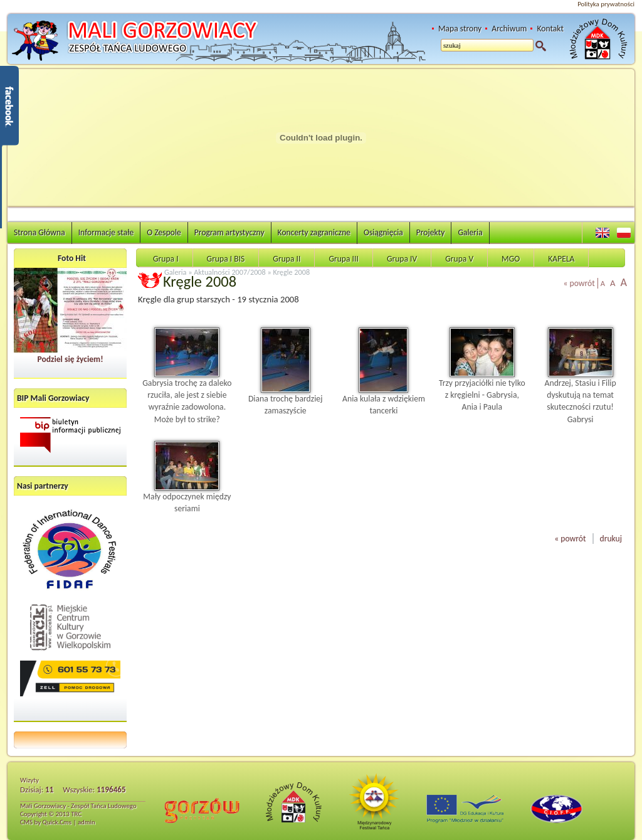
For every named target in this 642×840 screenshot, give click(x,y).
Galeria (470, 232)
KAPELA (561, 259)
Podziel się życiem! (70, 359)
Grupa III (343, 259)
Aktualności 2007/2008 (230, 272)
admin (87, 822)
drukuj (611, 539)
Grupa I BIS (226, 259)
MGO (511, 259)
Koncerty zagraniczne (314, 232)
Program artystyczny (229, 232)
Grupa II (287, 259)
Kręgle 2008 (292, 272)
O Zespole (164, 232)
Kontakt (550, 29)
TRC (76, 814)
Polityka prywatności (606, 4)
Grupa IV (402, 259)
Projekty (431, 232)
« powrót (579, 283)
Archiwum (509, 29)
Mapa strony (460, 29)
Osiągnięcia (383, 232)
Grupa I (166, 259)
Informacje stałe (106, 232)
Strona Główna (39, 232)
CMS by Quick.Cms (46, 822)
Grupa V (459, 259)
